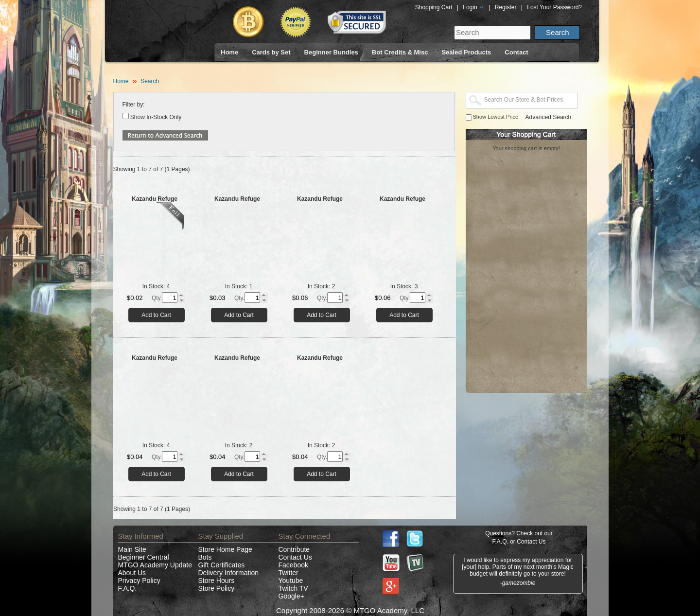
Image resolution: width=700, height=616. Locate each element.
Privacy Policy (139, 581)
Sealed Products (466, 52)
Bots (205, 557)
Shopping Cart (434, 7)
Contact (516, 52)
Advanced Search (549, 117)
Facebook (293, 565)
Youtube (291, 581)
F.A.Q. (128, 588)
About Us (132, 573)
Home (229, 52)
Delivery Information (229, 573)
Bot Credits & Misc (400, 52)
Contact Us (295, 557)
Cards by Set (271, 52)
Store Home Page (225, 549)
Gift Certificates (222, 565)
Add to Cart (156, 315)
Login (473, 7)
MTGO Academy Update (155, 565)
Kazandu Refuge (155, 199)
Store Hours (217, 581)
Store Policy (217, 588)
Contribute (294, 549)
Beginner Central (144, 557)
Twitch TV (293, 588)
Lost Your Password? (554, 7)
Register (506, 7)
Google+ (291, 596)
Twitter (289, 573)
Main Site (132, 549)
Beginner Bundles (331, 52)
